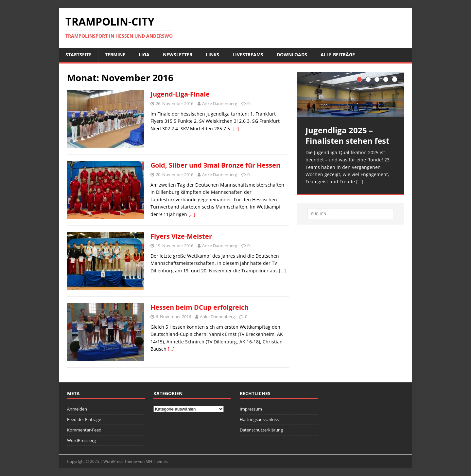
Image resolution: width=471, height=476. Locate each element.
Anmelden (77, 409)
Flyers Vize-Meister (181, 236)
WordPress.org (81, 440)
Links (212, 55)
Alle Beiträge (338, 55)
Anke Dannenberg (220, 103)
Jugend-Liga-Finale (180, 94)
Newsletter (178, 55)
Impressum (251, 409)
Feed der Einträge (84, 419)
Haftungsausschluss (259, 419)
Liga (144, 55)
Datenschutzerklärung (261, 430)
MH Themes (157, 461)
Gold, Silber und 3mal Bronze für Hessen (215, 165)
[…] (236, 128)
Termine (115, 55)
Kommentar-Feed (84, 430)
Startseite (78, 55)
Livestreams (248, 55)
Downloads (292, 55)
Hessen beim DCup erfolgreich (200, 307)
